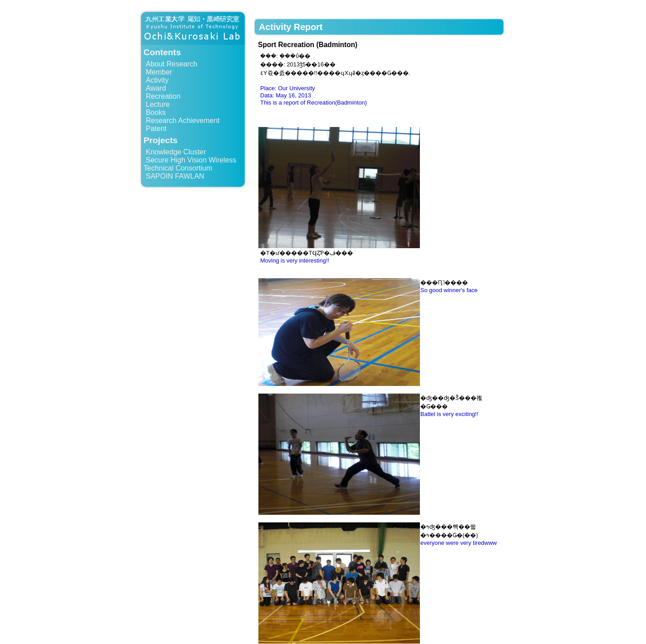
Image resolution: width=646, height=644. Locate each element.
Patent (156, 129)
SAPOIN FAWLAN (175, 176)
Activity (157, 80)
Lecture (158, 104)
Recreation (163, 96)
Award (156, 88)
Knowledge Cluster (176, 152)
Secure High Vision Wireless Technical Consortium (190, 164)
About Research (172, 64)
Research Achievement (183, 120)
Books (156, 112)
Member (159, 72)
